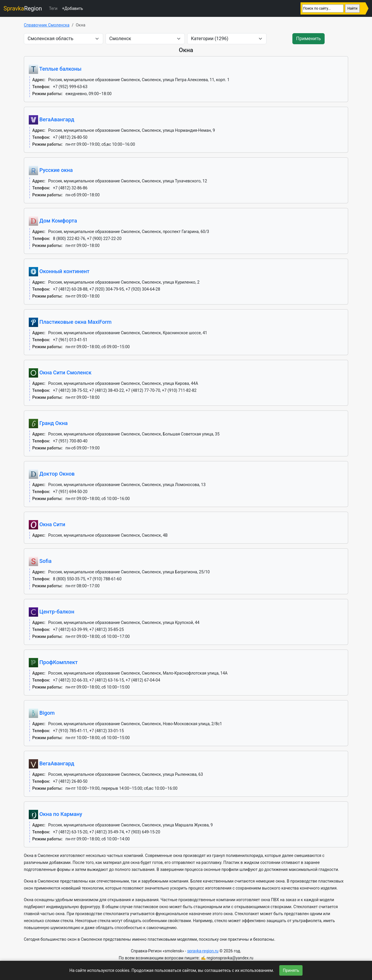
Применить (308, 39)
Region (23, 8)
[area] (64, 39)
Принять (291, 970)
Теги (53, 8)
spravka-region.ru (203, 951)
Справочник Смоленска (47, 25)
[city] (145, 39)
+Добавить (72, 8)
